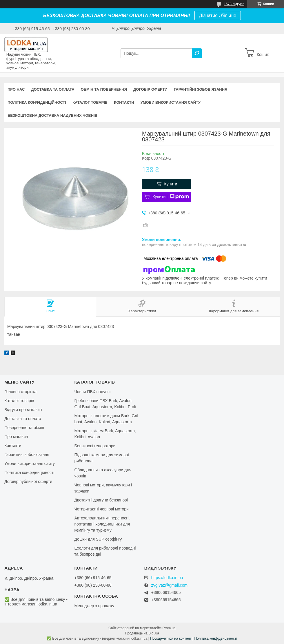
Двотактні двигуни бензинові (101, 500)
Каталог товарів (90, 102)
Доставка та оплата (53, 89)
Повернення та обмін (24, 428)
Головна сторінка (20, 392)
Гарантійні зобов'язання (201, 89)
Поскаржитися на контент (171, 638)
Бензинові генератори (95, 446)
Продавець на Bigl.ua (142, 633)
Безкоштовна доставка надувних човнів (52, 115)
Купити (171, 184)
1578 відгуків (234, 4)
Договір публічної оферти (28, 481)
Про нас (16, 89)
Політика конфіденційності (37, 102)
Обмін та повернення (104, 89)
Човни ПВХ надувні (92, 392)
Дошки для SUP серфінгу (98, 539)
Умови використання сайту (171, 102)
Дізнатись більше (218, 15)
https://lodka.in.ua (167, 578)
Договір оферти (150, 89)
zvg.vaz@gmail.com (169, 585)
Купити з (171, 197)
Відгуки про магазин (23, 410)
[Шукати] (197, 53)
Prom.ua (169, 628)
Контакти (124, 102)
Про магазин (16, 437)
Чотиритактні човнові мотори (101, 509)
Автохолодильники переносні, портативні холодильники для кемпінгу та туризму (102, 524)
